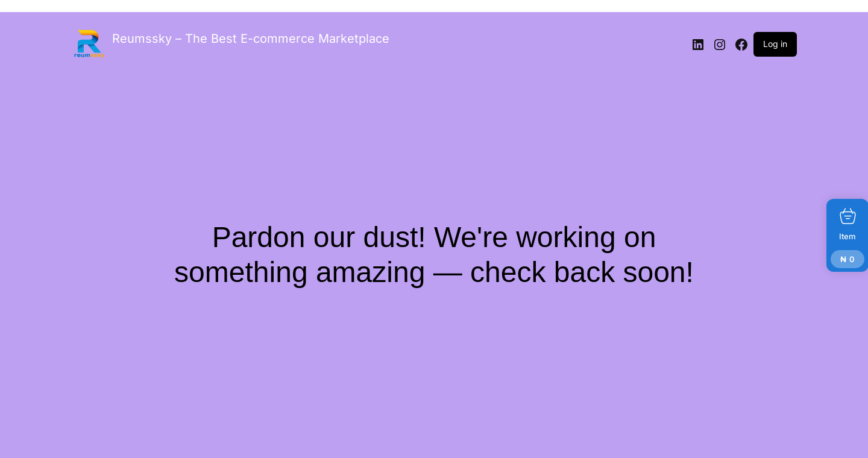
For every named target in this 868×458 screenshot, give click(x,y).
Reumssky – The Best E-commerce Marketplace (251, 39)
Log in (775, 44)
